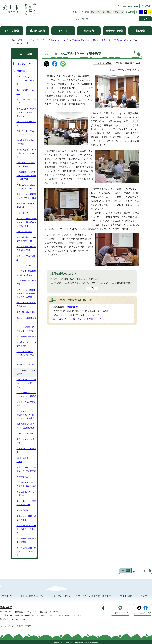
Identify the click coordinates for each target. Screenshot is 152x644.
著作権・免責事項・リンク (33, 596)
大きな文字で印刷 (127, 70)
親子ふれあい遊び (24, 232)
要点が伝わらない (76, 283)
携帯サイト (146, 596)
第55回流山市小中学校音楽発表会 (26, 304)
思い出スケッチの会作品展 (26, 101)
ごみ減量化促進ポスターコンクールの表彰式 (26, 394)
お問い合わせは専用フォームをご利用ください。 (82, 319)
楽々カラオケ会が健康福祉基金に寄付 (26, 503)
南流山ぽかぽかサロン (26, 312)
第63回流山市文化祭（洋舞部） (25, 142)
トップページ (32, 40)
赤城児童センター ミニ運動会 (25, 493)
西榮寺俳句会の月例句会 (26, 320)
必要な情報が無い (123, 283)
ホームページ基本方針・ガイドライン (97, 596)
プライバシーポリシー (62, 596)
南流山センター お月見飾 (25, 441)
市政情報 (140, 31)
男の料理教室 (22, 477)
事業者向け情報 (115, 31)
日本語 (147, 6)
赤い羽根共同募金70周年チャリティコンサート (26, 551)
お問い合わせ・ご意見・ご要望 (17, 626)
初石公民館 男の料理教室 (26, 282)
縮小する (95, 12)
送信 (92, 288)
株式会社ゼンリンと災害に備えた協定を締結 (26, 484)
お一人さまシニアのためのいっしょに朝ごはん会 (26, 383)
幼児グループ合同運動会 (26, 258)
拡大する (118, 12)
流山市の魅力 (37, 31)
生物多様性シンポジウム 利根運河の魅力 (26, 426)
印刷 (110, 70)
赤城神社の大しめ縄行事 (26, 450)
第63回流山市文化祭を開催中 (26, 123)
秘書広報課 (72, 307)
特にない (58, 283)
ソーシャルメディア (142, 613)
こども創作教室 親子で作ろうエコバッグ (26, 329)
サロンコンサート (24, 213)
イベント (63, 31)
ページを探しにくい (100, 283)
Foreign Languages (129, 6)
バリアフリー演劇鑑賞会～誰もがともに (26, 273)
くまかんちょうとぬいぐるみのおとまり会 (26, 187)
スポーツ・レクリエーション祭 (26, 133)
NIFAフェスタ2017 (25, 433)
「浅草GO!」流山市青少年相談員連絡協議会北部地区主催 (26, 176)
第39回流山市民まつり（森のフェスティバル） (26, 153)
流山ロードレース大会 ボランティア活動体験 (27, 469)
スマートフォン (140, 571)
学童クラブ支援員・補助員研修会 (26, 518)
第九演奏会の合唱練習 (26, 337)
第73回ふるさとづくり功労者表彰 (26, 344)
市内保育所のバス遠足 (26, 364)
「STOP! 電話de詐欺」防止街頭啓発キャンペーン (26, 355)
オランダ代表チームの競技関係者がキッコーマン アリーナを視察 (26, 415)
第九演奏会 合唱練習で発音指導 (26, 540)
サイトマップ (9, 596)
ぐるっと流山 (46, 40)
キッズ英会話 (22, 510)
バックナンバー (62, 40)
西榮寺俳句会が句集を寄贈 (26, 404)
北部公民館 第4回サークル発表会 (26, 164)
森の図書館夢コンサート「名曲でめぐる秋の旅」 (26, 529)
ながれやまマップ (120, 613)
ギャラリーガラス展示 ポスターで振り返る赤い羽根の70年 (27, 222)
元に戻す (106, 12)
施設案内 (89, 31)
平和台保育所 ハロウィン (26, 92)
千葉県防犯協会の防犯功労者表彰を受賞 (26, 239)
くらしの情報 (12, 31)
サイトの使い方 (128, 596)
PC (122, 571)
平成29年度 (77, 40)
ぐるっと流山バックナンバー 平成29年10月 (106, 40)
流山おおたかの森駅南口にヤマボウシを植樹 (26, 196)
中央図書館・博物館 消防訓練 (26, 205)
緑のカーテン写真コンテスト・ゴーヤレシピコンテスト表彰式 (26, 293)
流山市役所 (6, 608)
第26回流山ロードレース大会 (26, 460)
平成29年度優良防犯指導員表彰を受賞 (26, 248)
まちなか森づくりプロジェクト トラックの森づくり (26, 112)
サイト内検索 (82, 19)
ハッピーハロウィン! (25, 265)
